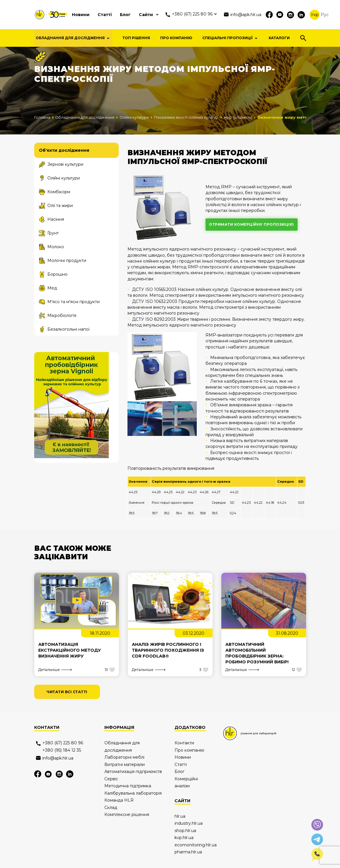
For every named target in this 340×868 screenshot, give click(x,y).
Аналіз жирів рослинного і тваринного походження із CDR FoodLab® (168, 665)
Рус (325, 15)
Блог (125, 15)
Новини (81, 15)
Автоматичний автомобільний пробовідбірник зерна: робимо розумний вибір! (257, 668)
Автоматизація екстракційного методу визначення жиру (70, 665)
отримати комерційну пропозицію (251, 239)
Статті (105, 15)
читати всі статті (67, 706)
